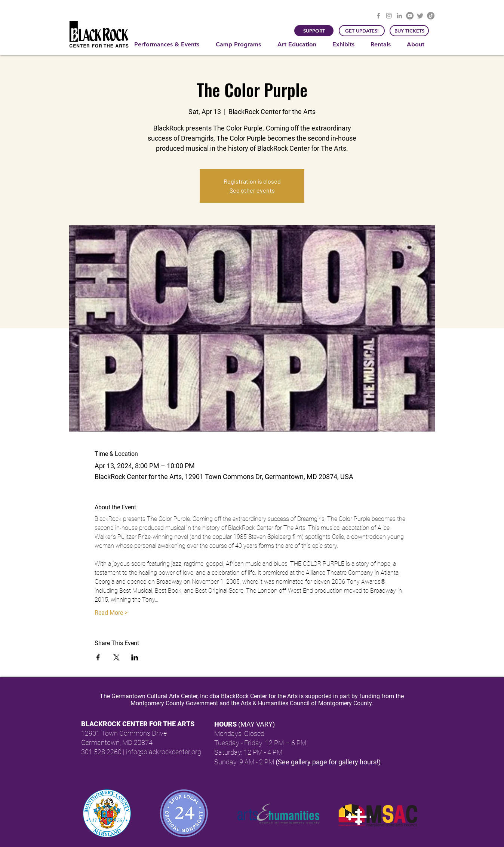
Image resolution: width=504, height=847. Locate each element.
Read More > (111, 613)
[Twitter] (420, 16)
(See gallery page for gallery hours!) (328, 762)
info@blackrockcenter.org (164, 752)
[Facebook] (378, 16)
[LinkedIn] (399, 16)
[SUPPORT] (314, 31)
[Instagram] (389, 16)
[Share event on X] (116, 657)
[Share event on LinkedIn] (135, 657)
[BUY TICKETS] (409, 31)
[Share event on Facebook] (98, 657)
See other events (252, 190)
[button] (169, 45)
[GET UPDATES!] (362, 31)
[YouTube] (410, 16)
